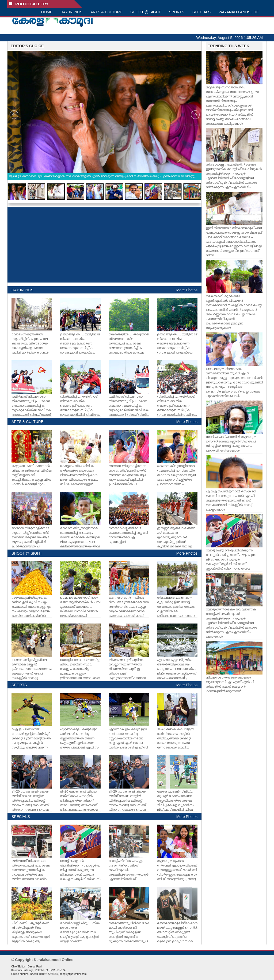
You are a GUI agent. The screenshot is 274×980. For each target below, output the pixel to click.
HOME (47, 12)
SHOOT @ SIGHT (146, 12)
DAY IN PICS (71, 12)
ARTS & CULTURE (106, 12)
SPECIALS (201, 12)
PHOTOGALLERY (29, 4)
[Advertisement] (104, 245)
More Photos (187, 290)
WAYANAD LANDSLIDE (239, 12)
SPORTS (176, 12)
